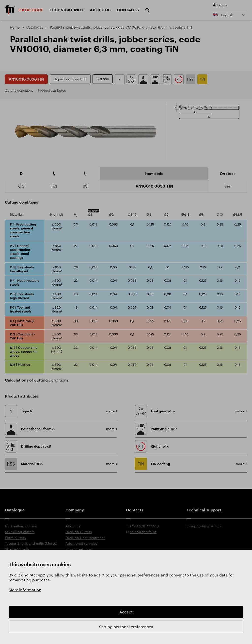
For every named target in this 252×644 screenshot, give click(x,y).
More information (25, 590)
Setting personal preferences (126, 627)
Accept (126, 612)
